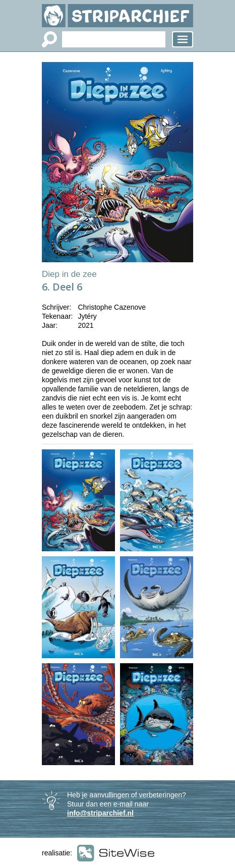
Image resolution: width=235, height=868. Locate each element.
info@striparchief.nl (100, 813)
